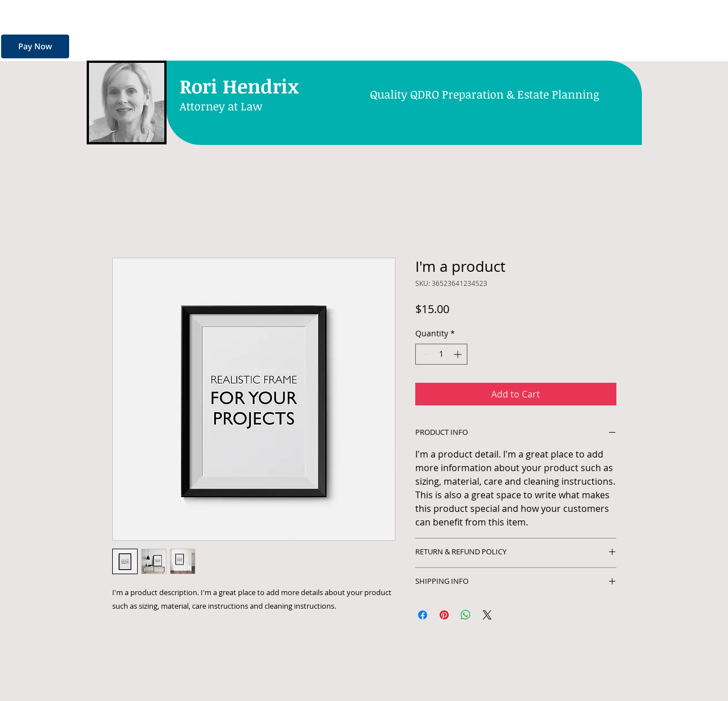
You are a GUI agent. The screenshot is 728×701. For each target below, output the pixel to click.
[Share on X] (487, 615)
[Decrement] (424, 354)
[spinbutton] (441, 354)
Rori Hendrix (239, 86)
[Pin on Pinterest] (444, 615)
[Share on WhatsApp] (466, 615)
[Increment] (459, 354)
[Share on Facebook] (423, 615)
